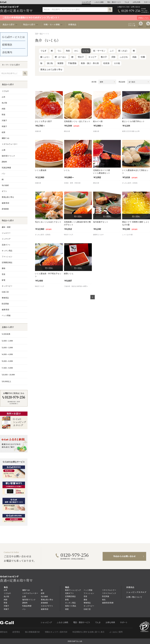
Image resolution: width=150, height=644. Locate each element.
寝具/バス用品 (71, 606)
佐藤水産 (38, 131)
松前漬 (106, 63)
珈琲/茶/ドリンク (29, 600)
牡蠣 (143, 57)
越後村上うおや (98, 235)
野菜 (5, 603)
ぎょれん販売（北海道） (130, 183)
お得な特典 (136, 2)
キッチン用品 (70, 603)
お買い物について (134, 597)
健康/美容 (45, 609)
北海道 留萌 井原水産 (72, 183)
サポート (147, 2)
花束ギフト (69, 593)
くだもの (7, 593)
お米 (5, 590)
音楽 (85, 596)
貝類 (113, 57)
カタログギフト (47, 606)
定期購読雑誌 (70, 596)
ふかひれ (124, 57)
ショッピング (86, 2)
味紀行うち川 (68, 235)
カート (148, 27)
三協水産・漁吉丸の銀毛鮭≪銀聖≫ (76, 286)
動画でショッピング (73, 590)
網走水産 (67, 131)
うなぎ (43, 51)
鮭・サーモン (99, 51)
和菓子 (6, 609)
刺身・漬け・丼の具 (90, 63)
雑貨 (67, 609)
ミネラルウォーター (30, 593)
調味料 (25, 603)
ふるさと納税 (99, 2)
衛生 (104, 600)
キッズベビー (89, 606)
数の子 (104, 57)
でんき (127, 2)
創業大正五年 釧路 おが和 (131, 131)
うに (59, 51)
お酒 (24, 596)
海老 (68, 51)
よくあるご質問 (116, 632)
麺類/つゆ (26, 590)
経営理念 (7, 45)
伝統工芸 (87, 609)
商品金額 (122, 82)
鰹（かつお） (61, 57)
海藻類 (60, 63)
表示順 (94, 82)
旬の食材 (44, 596)
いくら (86, 51)
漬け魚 (50, 63)
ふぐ (112, 51)
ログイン (141, 27)
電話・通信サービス (114, 2)
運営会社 (4, 632)
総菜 (43, 593)
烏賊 (134, 57)
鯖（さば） (123, 51)
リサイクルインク (109, 593)
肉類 (5, 600)
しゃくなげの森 (127, 235)
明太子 (81, 57)
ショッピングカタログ (136, 592)
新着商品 (72, 25)
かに (76, 51)
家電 (67, 600)
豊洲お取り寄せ (47, 600)
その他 (117, 63)
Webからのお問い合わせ (124, 556)
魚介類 (6, 596)
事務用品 (87, 603)
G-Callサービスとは (13, 37)
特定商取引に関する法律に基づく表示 (88, 632)
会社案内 (7, 52)
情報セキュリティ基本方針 (56, 632)
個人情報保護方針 (32, 632)
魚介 (41, 34)
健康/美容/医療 (108, 603)
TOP (36, 34)
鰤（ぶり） (45, 57)
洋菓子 (6, 606)
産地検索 (44, 603)
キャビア (92, 57)
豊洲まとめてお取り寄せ (51, 70)
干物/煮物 (72, 63)
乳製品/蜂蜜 (27, 606)
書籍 (85, 600)
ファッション (89, 593)
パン (24, 609)
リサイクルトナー (109, 590)
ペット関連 (88, 590)
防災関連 (106, 596)
